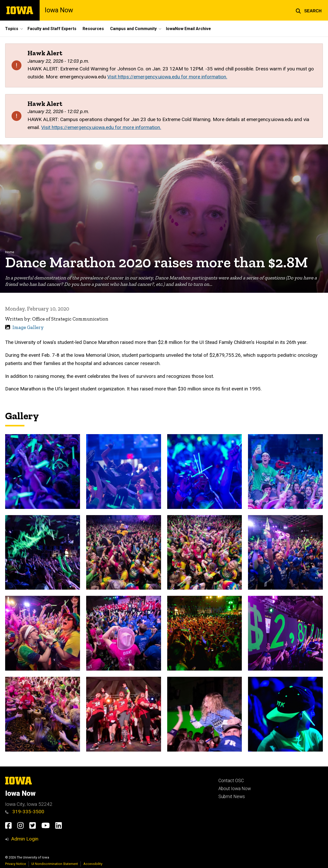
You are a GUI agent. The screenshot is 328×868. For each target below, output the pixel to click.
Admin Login (25, 839)
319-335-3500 (25, 812)
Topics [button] (12, 29)
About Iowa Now (235, 789)
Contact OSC (231, 781)
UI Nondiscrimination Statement (55, 864)
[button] (309, 10)
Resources (93, 29)
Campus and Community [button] (133, 29)
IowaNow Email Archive (188, 29)
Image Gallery (28, 327)
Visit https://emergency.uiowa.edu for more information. (167, 77)
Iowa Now (59, 10)
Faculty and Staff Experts (52, 29)
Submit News (232, 797)
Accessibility (93, 864)
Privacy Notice (16, 864)
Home (10, 252)
